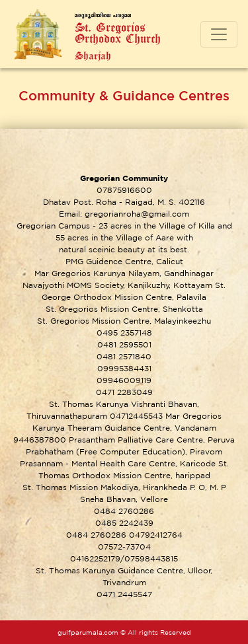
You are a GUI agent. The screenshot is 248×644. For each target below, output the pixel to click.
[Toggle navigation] (219, 34)
